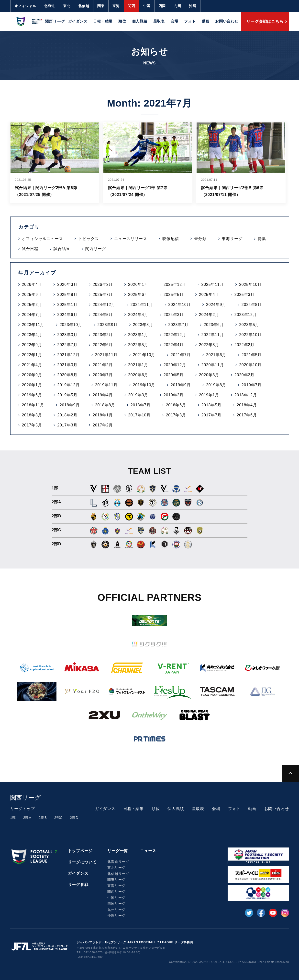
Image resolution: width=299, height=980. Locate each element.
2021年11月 (106, 355)
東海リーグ (232, 239)
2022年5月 (138, 345)
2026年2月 (103, 284)
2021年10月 (144, 355)
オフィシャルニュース (42, 239)
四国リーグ (116, 904)
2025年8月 (67, 295)
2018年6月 (176, 405)
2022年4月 (174, 345)
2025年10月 (250, 284)
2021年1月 (138, 365)
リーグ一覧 (118, 851)
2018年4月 (247, 405)
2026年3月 (67, 284)
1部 (13, 818)
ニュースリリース (131, 239)
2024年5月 (103, 315)
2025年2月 (32, 305)
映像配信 (171, 239)
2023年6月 (214, 325)
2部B (43, 818)
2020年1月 (32, 385)
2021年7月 (181, 355)
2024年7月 (32, 315)
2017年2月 (103, 425)
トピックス (89, 239)
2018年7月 (141, 405)
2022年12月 (175, 335)
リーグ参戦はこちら (265, 21)
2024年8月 (252, 305)
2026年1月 (138, 284)
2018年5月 (211, 405)
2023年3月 (67, 335)
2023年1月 (138, 335)
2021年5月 (252, 355)
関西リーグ (96, 249)
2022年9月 (32, 345)
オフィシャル (25, 6)
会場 (175, 21)
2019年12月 (68, 385)
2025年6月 (138, 295)
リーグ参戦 (78, 885)
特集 (262, 239)
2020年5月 (174, 375)
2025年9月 (32, 295)
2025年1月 (67, 305)
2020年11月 (213, 365)
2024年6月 (67, 315)
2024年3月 (174, 315)
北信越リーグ (118, 874)
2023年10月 (71, 325)
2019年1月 (209, 395)
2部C (58, 818)
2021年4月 (32, 365)
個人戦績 (140, 21)
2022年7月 (67, 345)
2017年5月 (32, 425)
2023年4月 (32, 335)
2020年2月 (244, 375)
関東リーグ (116, 880)
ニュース (148, 851)
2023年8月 (143, 325)
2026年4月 (32, 284)
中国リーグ (116, 898)
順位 (122, 21)
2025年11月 (213, 284)
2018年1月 (103, 415)
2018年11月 (33, 405)
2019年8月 (216, 385)
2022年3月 (209, 345)
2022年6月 (103, 345)
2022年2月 (244, 345)
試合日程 (30, 249)
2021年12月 (68, 355)
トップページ (80, 851)
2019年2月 (174, 395)
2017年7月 (211, 415)
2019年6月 (32, 395)
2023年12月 (246, 315)
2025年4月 (209, 295)
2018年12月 (246, 395)
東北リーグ (116, 868)
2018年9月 (70, 405)
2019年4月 (103, 395)
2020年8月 (67, 375)
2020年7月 (103, 375)
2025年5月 (174, 295)
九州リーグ (116, 910)
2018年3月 (32, 415)
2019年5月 (67, 395)
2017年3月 (67, 425)
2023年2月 (103, 335)
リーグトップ (23, 809)
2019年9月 (181, 385)
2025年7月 (103, 295)
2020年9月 (32, 375)
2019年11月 (106, 385)
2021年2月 (103, 365)
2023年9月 (108, 325)
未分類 (200, 239)
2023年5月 (249, 325)
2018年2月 (67, 415)
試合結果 (62, 249)
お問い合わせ (227, 21)
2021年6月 (216, 355)
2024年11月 (142, 305)
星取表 (159, 21)
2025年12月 (175, 284)
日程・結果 (103, 21)
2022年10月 (250, 335)
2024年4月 (138, 315)
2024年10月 (179, 305)
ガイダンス (78, 21)
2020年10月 (250, 365)
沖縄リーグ (116, 916)
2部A (27, 818)
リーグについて (82, 862)
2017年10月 (139, 415)
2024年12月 (104, 305)
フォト (190, 21)
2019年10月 (144, 385)
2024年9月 (216, 305)
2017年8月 (176, 415)
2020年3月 (209, 375)
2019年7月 (252, 385)
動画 (206, 21)
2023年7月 (178, 325)
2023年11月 (33, 325)
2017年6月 (247, 415)
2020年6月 (138, 375)
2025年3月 (244, 295)
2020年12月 (175, 365)
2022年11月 (213, 335)
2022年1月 (32, 355)
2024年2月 (209, 315)
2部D (74, 818)
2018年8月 (105, 405)
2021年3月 (67, 365)
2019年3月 (138, 395)
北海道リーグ (118, 862)
